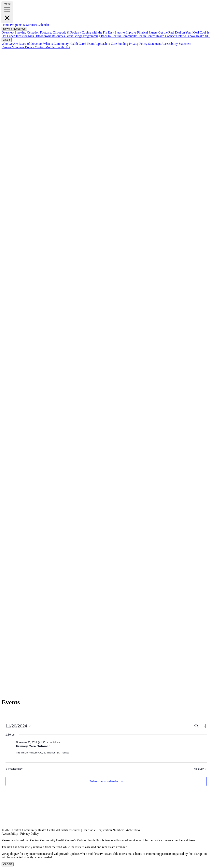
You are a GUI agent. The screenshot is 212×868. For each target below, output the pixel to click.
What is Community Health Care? (65, 44)
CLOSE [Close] (8, 864)
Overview (8, 32)
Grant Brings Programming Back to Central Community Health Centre (111, 36)
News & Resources (14, 29)
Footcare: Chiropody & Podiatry (61, 32)
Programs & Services (23, 25)
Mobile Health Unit (57, 47)
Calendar (43, 25)
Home (5, 25)
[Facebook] (106, 158)
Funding (123, 44)
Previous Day (14, 769)
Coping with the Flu (95, 32)
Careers (6, 47)
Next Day (200, 769)
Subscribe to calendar (104, 781)
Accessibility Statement (176, 44)
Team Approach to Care (102, 44)
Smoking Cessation (27, 32)
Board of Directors (31, 44)
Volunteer (18, 47)
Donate (29, 47)
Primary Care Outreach (33, 746)
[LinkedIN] (106, 376)
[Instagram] (106, 590)
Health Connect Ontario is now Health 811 (183, 36)
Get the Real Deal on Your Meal (179, 32)
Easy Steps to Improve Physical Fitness (133, 32)
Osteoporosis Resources (50, 36)
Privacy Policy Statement (145, 44)
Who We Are (10, 44)
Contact (39, 47)
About (7, 40)
